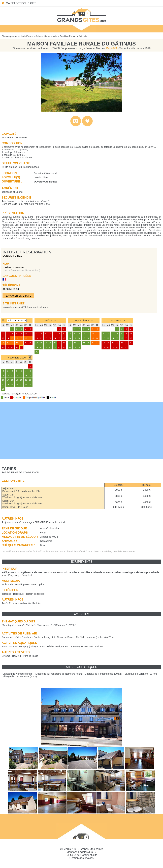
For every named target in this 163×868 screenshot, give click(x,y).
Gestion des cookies (81, 858)
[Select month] (12, 320)
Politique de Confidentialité (81, 855)
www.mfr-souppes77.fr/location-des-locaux (25, 307)
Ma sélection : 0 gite (21, 3)
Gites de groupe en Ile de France (17, 36)
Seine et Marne (43, 36)
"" (8, 625)
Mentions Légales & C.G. (82, 852)
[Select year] (22, 320)
